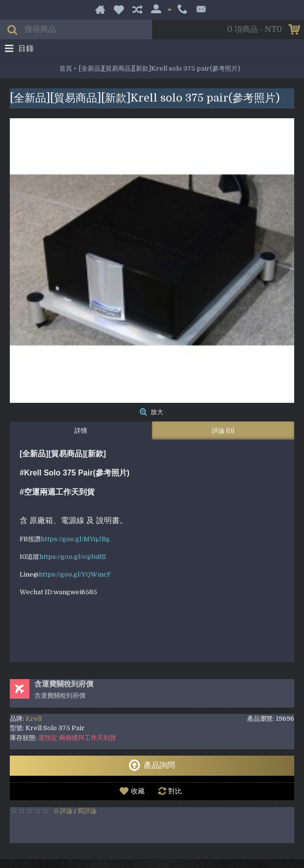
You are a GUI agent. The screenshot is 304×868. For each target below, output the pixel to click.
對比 (175, 791)
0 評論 (63, 811)
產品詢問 (152, 765)
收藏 (138, 791)
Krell (34, 719)
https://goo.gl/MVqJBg (75, 539)
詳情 (81, 431)
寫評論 (87, 811)
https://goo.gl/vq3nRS (73, 557)
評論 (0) (223, 431)
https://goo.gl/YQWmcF (75, 574)
